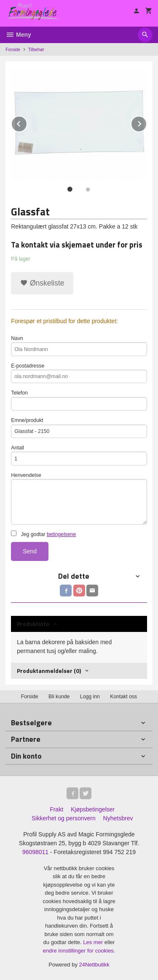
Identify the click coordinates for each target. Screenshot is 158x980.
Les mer (94, 942)
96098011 (35, 852)
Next (147, 122)
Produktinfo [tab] (33, 624)
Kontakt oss (123, 697)
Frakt (56, 809)
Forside (13, 49)
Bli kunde (59, 697)
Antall (79, 455)
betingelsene (61, 534)
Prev (27, 122)
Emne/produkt (79, 428)
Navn (79, 346)
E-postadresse (79, 373)
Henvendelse (79, 498)
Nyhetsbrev (118, 818)
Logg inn (90, 697)
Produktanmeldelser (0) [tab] (49, 671)
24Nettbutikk (94, 965)
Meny (18, 35)
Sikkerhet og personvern (64, 818)
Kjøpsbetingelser (93, 809)
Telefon (79, 400)
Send (30, 551)
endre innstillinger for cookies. (79, 951)
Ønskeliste (42, 283)
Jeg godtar (43, 534)
